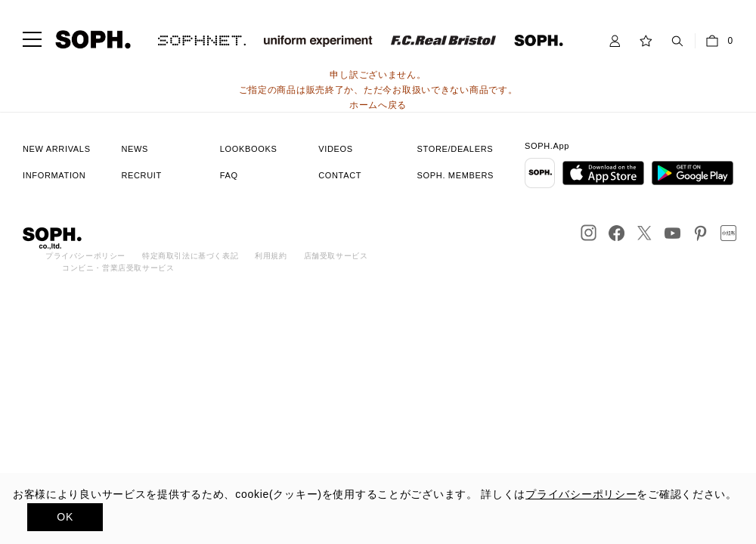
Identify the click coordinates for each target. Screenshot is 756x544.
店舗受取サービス (336, 256)
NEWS (135, 149)
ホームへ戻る (378, 105)
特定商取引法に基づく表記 (190, 256)
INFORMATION (54, 175)
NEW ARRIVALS (57, 149)
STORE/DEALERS (455, 149)
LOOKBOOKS (249, 149)
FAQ (229, 175)
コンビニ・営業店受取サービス (118, 268)
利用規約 (271, 256)
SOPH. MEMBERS (455, 175)
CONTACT (340, 175)
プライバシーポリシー (85, 256)
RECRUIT (141, 175)
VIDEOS (336, 149)
